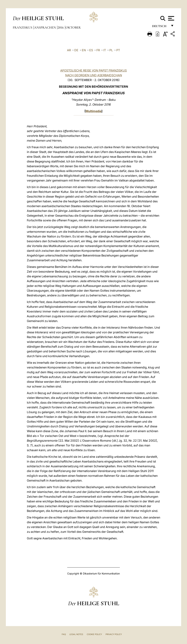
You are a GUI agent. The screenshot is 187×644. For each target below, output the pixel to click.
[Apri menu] (171, 18)
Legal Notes (76, 634)
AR (69, 50)
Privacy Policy (114, 634)
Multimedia (93, 111)
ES (91, 50)
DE (76, 50)
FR (98, 50)
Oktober (73, 27)
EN (84, 50)
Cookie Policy (94, 634)
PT (118, 50)
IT (105, 50)
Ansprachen (45, 27)
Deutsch (160, 27)
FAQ (64, 634)
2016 (61, 27)
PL (111, 50)
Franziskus (23, 27)
